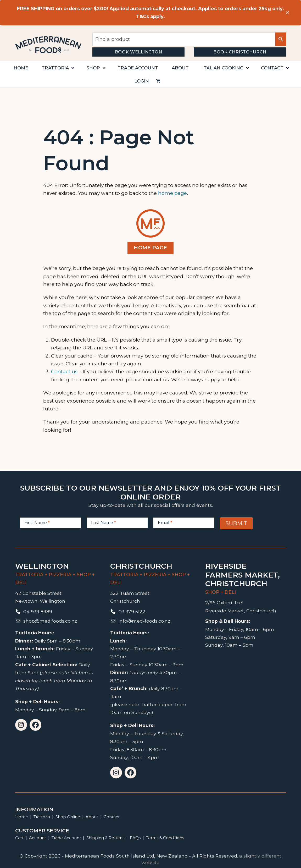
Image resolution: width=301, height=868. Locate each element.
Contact (112, 817)
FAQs (135, 838)
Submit (236, 523)
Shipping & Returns (105, 838)
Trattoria (42, 817)
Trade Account (66, 838)
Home (22, 817)
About (92, 817)
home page (172, 193)
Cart (19, 838)
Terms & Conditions (165, 838)
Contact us (64, 372)
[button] (158, 81)
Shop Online (68, 817)
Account (38, 838)
